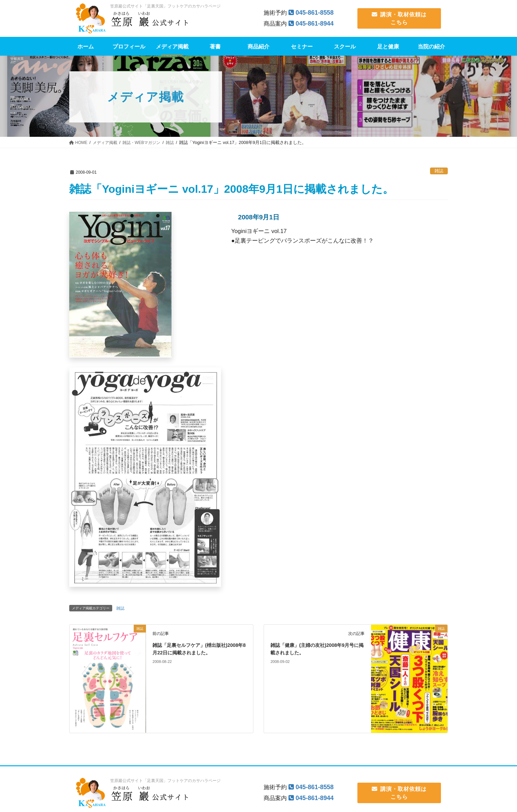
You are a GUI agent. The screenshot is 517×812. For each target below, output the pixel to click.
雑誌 (439, 171)
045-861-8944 (316, 23)
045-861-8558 (316, 12)
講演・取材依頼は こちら (399, 18)
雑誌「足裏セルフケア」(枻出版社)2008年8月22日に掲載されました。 (194, 653)
